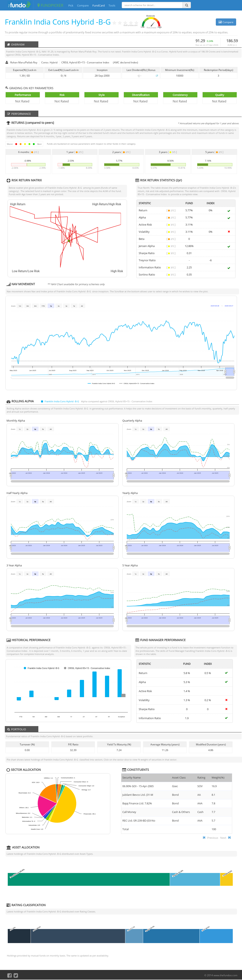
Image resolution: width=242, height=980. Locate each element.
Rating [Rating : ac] (201, 777)
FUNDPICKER (50, 5)
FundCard (99, 5)
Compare (83, 5)
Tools (112, 5)
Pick (71, 5)
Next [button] (223, 838)
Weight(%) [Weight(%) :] (218, 777)
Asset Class (179, 777)
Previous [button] (213, 838)
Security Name (131, 777)
